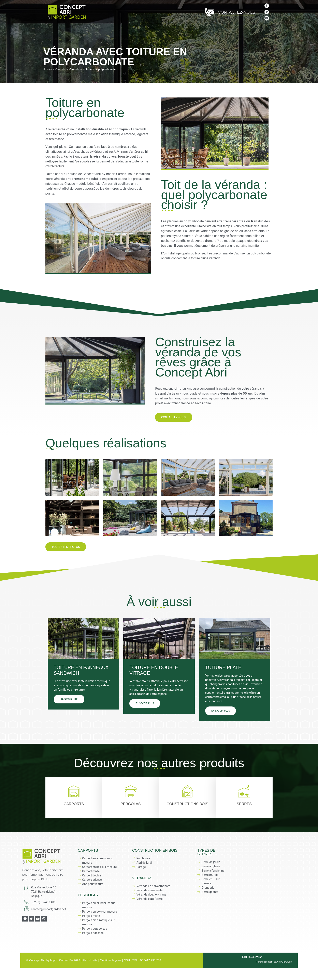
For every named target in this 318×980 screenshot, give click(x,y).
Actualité (264, 30)
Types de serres (206, 852)
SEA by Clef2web (283, 962)
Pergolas (131, 30)
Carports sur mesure (99, 30)
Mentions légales (111, 960)
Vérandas (215, 30)
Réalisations (240, 30)
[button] (174, 417)
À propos (70, 30)
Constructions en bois (163, 30)
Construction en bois (155, 850)
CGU (127, 960)
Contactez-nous (237, 12)
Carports (74, 804)
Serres (193, 30)
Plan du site (90, 960)
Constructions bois (187, 804)
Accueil (52, 30)
